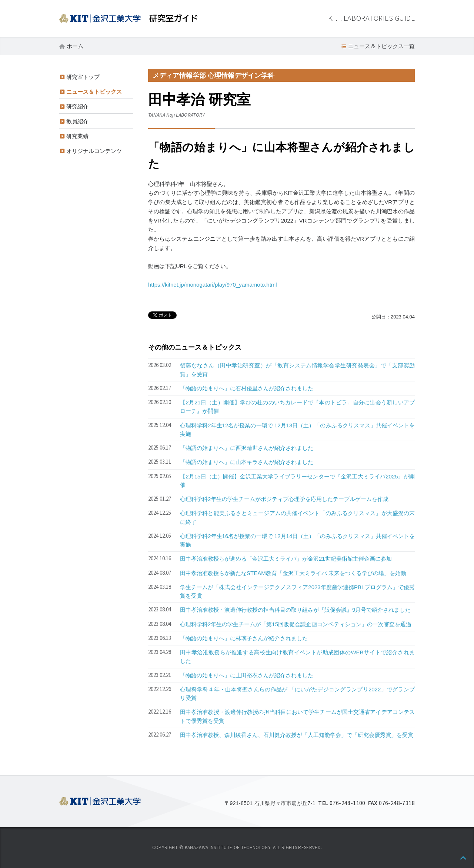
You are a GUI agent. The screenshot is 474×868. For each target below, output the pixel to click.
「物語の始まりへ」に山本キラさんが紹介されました (247, 462)
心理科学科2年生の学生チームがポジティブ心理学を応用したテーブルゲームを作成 (284, 499)
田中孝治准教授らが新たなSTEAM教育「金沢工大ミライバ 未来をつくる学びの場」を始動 (293, 573)
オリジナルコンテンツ (94, 151)
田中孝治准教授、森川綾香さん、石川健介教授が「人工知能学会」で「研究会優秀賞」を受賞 (297, 735)
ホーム (75, 46)
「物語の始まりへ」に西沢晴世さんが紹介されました (247, 448)
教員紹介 (77, 121)
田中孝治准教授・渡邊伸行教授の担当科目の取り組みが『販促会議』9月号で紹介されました (295, 610)
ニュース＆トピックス (94, 92)
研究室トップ (83, 77)
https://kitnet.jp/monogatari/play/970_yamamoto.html (213, 285)
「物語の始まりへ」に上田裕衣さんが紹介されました (247, 675)
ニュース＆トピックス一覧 (381, 46)
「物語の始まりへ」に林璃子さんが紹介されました (244, 638)
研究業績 (77, 136)
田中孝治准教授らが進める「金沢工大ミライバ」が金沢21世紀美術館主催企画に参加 (286, 559)
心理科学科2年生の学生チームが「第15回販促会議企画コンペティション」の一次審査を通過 (296, 624)
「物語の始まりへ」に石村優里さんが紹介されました (247, 388)
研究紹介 (77, 106)
